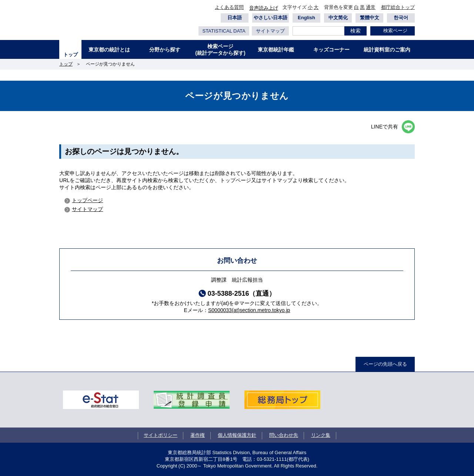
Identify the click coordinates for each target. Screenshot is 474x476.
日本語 (235, 18)
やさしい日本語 (271, 18)
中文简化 (338, 18)
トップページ (87, 200)
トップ (71, 55)
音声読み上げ (264, 8)
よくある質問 (229, 7)
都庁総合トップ (398, 7)
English (306, 18)
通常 (371, 7)
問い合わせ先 (284, 435)
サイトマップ (270, 31)
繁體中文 (370, 18)
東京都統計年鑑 (276, 50)
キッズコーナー (331, 50)
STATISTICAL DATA (224, 31)
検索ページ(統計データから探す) (220, 50)
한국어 (401, 18)
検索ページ (395, 31)
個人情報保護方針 (237, 435)
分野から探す (165, 50)
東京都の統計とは (109, 50)
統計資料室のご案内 (387, 50)
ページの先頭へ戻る (385, 364)
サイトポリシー (161, 435)
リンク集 (321, 435)
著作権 (198, 435)
